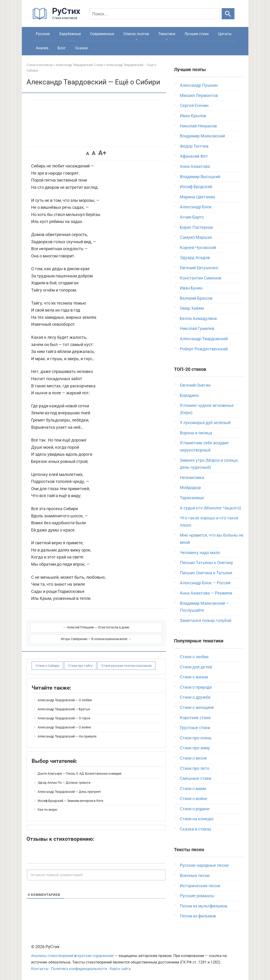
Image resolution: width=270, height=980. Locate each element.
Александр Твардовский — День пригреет (69, 786)
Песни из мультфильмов (204, 906)
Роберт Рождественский (204, 349)
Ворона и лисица (196, 433)
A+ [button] (102, 153)
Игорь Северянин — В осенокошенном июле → (130, 630)
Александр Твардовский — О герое (64, 712)
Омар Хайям (192, 308)
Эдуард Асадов (195, 257)
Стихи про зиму (195, 748)
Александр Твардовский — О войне (64, 721)
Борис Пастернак (197, 227)
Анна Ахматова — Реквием (206, 593)
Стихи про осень (196, 738)
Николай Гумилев (197, 328)
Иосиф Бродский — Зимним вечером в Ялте (70, 795)
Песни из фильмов (198, 916)
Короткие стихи (195, 718)
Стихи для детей (196, 667)
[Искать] (228, 14)
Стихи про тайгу (80, 660)
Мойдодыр (190, 487)
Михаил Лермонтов (199, 95)
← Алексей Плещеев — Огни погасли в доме (63, 630)
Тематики (167, 34)
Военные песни (195, 875)
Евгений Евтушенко (199, 268)
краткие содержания (95, 956)
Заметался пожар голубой (206, 620)
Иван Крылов (193, 116)
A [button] (87, 153)
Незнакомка (192, 477)
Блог (62, 48)
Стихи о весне (193, 758)
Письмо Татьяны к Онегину (206, 563)
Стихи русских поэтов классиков (126, 660)
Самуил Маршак (196, 237)
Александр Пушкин (199, 85)
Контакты (40, 969)
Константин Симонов (201, 278)
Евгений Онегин (195, 385)
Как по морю (47, 804)
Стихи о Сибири (47, 660)
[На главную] (58, 18)
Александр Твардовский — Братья (64, 703)
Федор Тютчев (194, 146)
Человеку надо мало (200, 553)
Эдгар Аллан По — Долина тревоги (64, 777)
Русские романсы (197, 896)
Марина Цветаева (198, 197)
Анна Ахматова (195, 166)
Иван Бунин (191, 288)
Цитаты (225, 34)
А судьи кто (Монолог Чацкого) (210, 508)
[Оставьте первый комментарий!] (96, 869)
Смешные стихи (196, 778)
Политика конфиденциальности (79, 969)
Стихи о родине (195, 809)
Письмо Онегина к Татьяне (206, 573)
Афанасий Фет (194, 156)
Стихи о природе (196, 687)
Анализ (42, 48)
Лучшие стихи (197, 34)
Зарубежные (70, 34)
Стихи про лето (195, 768)
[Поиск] (155, 14)
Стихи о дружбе (195, 697)
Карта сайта (120, 969)
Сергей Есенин (194, 105)
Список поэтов (136, 34)
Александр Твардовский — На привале (67, 730)
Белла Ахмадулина (198, 318)
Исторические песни (200, 886)
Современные (102, 34)
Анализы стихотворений (52, 956)
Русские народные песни (204, 865)
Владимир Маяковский (202, 136)
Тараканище (192, 498)
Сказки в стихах (196, 829)
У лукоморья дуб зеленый (205, 423)
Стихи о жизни (194, 677)
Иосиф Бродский (196, 187)
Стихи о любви (194, 657)
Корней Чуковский (198, 247)
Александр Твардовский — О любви (65, 694)
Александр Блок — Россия (205, 583)
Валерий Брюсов (196, 298)
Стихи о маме (193, 789)
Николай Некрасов (198, 126)
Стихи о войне (194, 799)
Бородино (189, 395)
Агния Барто (192, 217)
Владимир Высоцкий (200, 177)
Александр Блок (196, 207)
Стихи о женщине (197, 707)
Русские (43, 34)
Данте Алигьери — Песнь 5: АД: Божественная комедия (80, 767)
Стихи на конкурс (197, 819)
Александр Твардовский (204, 339)
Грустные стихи (195, 728)
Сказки (81, 48)
